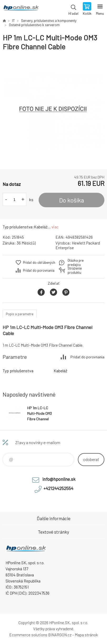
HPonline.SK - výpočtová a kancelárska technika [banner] (21, 9)
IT (13, 21)
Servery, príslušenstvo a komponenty (49, 21)
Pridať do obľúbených (39, 262)
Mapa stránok (86, 635)
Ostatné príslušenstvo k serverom (34, 25)
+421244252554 (58, 488)
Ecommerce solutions (28, 635)
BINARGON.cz (60, 635)
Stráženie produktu (75, 270)
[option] (53, 110)
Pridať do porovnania (39, 270)
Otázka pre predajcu (76, 262)
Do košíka (72, 200)
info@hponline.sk (59, 479)
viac (55, 227)
